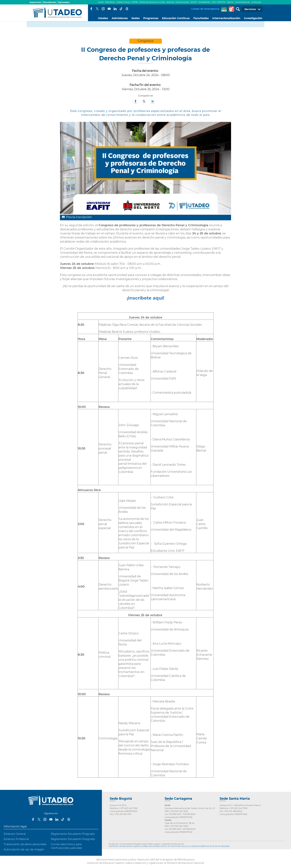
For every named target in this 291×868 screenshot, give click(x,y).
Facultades (201, 18)
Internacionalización (226, 18)
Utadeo (103, 18)
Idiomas (170, 2)
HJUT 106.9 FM (218, 2)
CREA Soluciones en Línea (224, 9)
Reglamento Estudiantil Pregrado (73, 834)
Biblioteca (110, 2)
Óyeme (230, 2)
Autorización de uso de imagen (24, 849)
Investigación (253, 18)
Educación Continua (176, 18)
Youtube (109, 9)
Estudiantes (50, 2)
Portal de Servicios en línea (152, 2)
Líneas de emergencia (205, 9)
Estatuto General (15, 834)
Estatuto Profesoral (16, 839)
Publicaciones (182, 2)
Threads (127, 9)
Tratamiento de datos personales (25, 844)
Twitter (97, 9)
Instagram (103, 9)
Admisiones (120, 18)
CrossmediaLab (242, 2)
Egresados (64, 2)
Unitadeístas (204, 2)
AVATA (194, 2)
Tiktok (121, 9)
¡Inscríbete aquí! (145, 298)
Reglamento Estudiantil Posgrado (73, 839)
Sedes (135, 18)
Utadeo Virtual (123, 2)
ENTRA (135, 2)
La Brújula (256, 2)
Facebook (91, 9)
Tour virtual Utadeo (231, 9)
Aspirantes (35, 2)
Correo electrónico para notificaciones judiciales (66, 846)
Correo (101, 2)
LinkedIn (115, 9)
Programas (151, 18)
